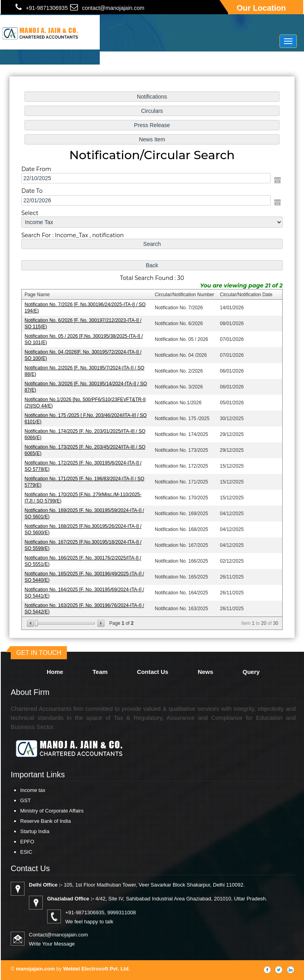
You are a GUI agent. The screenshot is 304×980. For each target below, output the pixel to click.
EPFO (27, 842)
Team (100, 672)
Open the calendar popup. (275, 183)
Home (55, 672)
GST (26, 800)
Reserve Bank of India (46, 821)
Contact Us (153, 672)
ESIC (26, 852)
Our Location (261, 8)
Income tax (33, 790)
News (205, 672)
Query (251, 672)
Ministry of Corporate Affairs (52, 811)
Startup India (35, 831)
